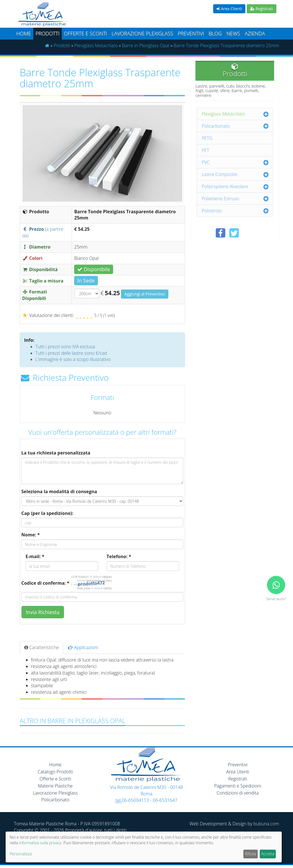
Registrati (262, 9)
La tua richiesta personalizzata (56, 453)
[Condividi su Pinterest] (248, 233)
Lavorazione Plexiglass (55, 793)
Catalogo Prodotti (55, 772)
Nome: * (31, 535)
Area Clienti (229, 9)
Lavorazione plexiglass (142, 33)
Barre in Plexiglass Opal (146, 45)
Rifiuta (251, 854)
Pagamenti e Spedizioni (238, 786)
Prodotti (48, 33)
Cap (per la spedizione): (47, 513)
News (233, 33)
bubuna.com (266, 824)
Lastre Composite (219, 174)
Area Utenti (238, 772)
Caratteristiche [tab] (42, 647)
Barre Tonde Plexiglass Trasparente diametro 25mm (226, 45)
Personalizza (21, 854)
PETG (207, 138)
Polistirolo (212, 211)
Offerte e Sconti (86, 33)
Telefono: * (119, 556)
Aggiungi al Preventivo (145, 294)
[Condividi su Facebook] (221, 233)
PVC (206, 162)
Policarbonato (216, 126)
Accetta (268, 854)
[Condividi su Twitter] (234, 233)
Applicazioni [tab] (83, 647)
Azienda (255, 33)
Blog (215, 33)
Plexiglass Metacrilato (96, 45)
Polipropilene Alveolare (225, 186)
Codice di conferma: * (45, 583)
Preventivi (191, 33)
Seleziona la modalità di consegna (59, 491)
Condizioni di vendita (238, 793)
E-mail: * (35, 556)
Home (24, 33)
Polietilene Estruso (220, 199)
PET (205, 150)
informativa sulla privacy (40, 843)
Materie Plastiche (55, 786)
